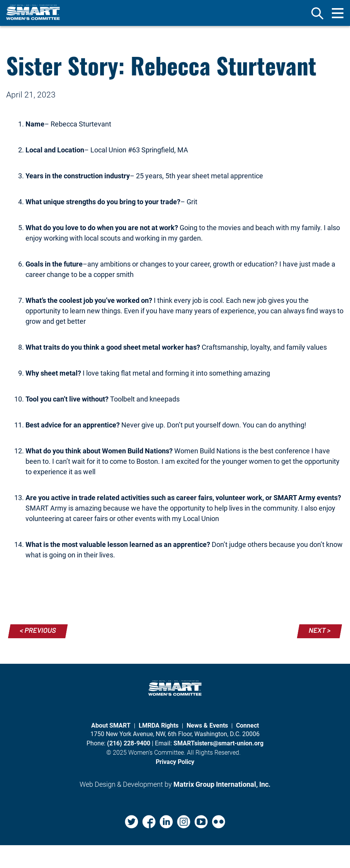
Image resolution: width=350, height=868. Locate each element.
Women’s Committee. (157, 775)
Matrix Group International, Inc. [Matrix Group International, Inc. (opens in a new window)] (222, 807)
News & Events (207, 748)
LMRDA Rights (159, 748)
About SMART (111, 748)
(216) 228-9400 (129, 766)
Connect (247, 748)
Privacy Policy (175, 785)
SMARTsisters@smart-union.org (218, 766)
